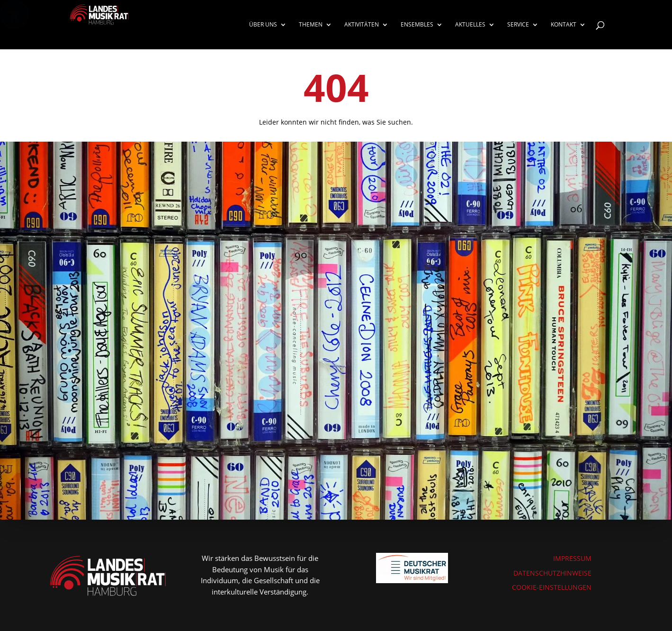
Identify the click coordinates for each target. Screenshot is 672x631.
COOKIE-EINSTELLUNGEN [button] (552, 587)
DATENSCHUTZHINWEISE (552, 573)
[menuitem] (268, 35)
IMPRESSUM (572, 558)
